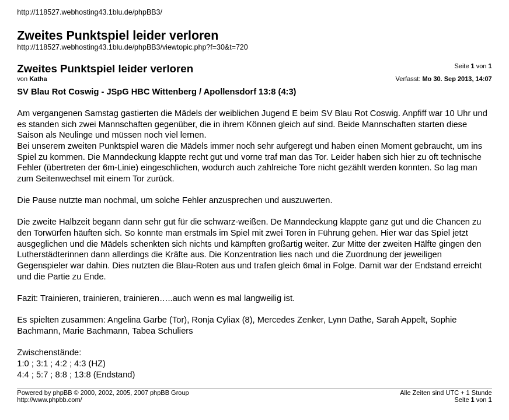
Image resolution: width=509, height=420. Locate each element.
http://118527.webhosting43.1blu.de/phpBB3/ (90, 12)
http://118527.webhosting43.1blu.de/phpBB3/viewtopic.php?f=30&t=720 (132, 47)
